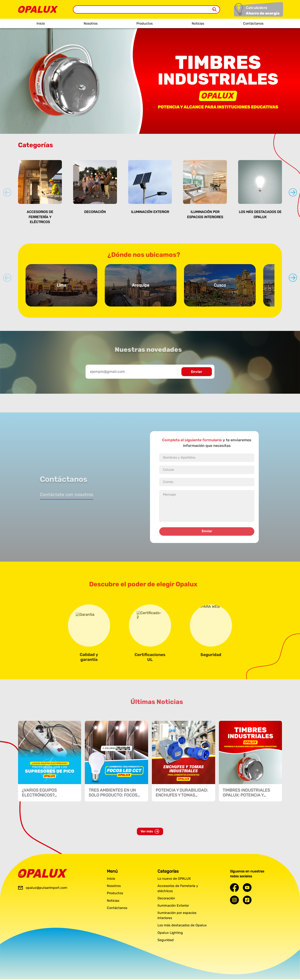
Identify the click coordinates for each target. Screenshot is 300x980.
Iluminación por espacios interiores (177, 915)
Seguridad (166, 940)
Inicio (41, 24)
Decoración (95, 212)
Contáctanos (253, 24)
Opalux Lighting (170, 933)
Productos (144, 24)
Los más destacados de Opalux (182, 925)
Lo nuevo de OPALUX (174, 879)
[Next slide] (293, 192)
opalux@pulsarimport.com (47, 888)
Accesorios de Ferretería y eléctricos (40, 217)
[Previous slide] (7, 192)
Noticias (198, 24)
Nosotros (91, 24)
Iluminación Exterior (150, 212)
